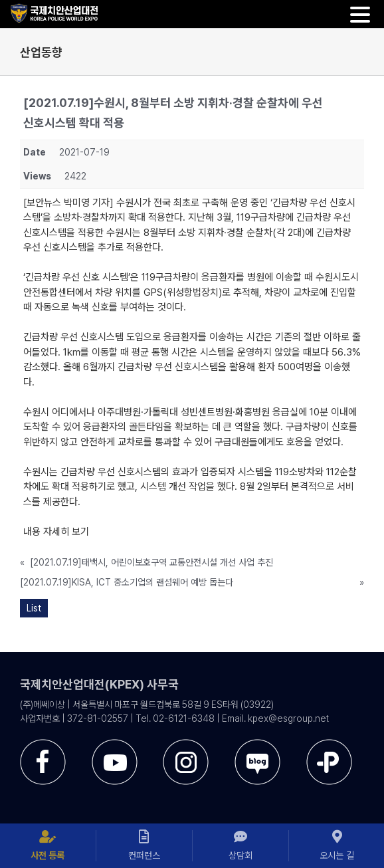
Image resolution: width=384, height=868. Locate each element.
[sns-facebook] (43, 744)
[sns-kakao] (329, 744)
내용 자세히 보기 (56, 532)
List (34, 608)
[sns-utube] (115, 744)
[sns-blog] (257, 744)
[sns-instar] (186, 744)
